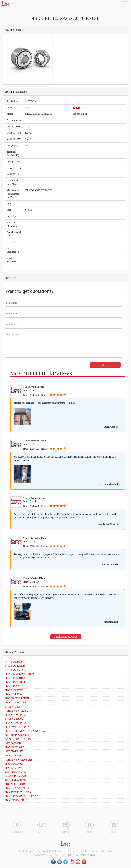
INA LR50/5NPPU (16, 682)
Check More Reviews (65, 637)
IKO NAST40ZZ (15, 747)
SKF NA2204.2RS (16, 772)
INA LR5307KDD (15, 686)
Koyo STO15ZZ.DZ (16, 776)
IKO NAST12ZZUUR (18, 698)
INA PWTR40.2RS (16, 702)
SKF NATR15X (14, 751)
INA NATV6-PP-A (16, 723)
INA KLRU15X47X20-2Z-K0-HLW (25, 731)
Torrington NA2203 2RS (19, 760)
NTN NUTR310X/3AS (18, 739)
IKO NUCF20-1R (15, 784)
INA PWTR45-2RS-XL (18, 727)
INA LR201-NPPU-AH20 (20, 674)
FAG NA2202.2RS (16, 670)
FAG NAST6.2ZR (15, 662)
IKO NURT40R (14, 764)
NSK (27, 108)
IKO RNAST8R (14, 690)
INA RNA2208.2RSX (17, 788)
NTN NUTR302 (14, 719)
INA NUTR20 (13, 756)
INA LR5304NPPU (16, 800)
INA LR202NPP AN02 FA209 (22, 796)
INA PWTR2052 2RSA (18, 792)
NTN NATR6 (13, 707)
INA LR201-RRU (15, 678)
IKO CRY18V (13, 768)
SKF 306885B (13, 743)
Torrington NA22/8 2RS (19, 711)
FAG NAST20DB (15, 666)
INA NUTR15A (14, 694)
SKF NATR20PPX (16, 780)
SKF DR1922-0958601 (18, 735)
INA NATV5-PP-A (16, 715)
